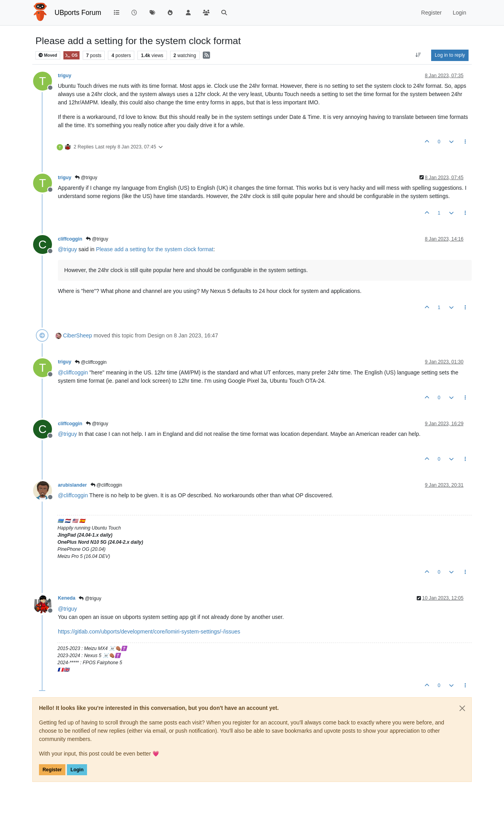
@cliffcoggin (91, 362)
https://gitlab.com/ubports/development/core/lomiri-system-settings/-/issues (149, 632)
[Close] (462, 708)
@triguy (86, 178)
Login (77, 770)
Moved (48, 55)
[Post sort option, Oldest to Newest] (418, 55)
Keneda (67, 598)
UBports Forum (78, 13)
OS (71, 55)
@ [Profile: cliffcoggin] (73, 372)
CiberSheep (78, 335)
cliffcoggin (70, 239)
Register (52, 770)
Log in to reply (450, 55)
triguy (65, 76)
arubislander (72, 485)
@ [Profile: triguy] (67, 249)
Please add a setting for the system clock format (155, 249)
